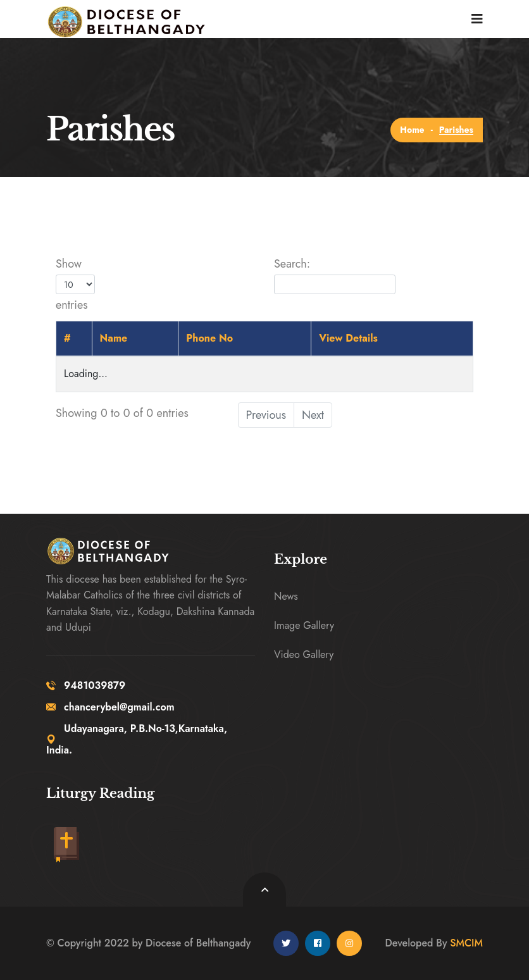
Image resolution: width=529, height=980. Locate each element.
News (286, 596)
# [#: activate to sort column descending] (67, 338)
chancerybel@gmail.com (110, 707)
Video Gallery (304, 654)
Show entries (75, 284)
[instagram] (349, 943)
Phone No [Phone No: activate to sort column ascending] (209, 338)
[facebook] (318, 943)
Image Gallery (304, 625)
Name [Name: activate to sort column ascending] (114, 338)
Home (412, 130)
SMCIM (466, 943)
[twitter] (286, 943)
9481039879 (86, 685)
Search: (335, 275)
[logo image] (121, 19)
